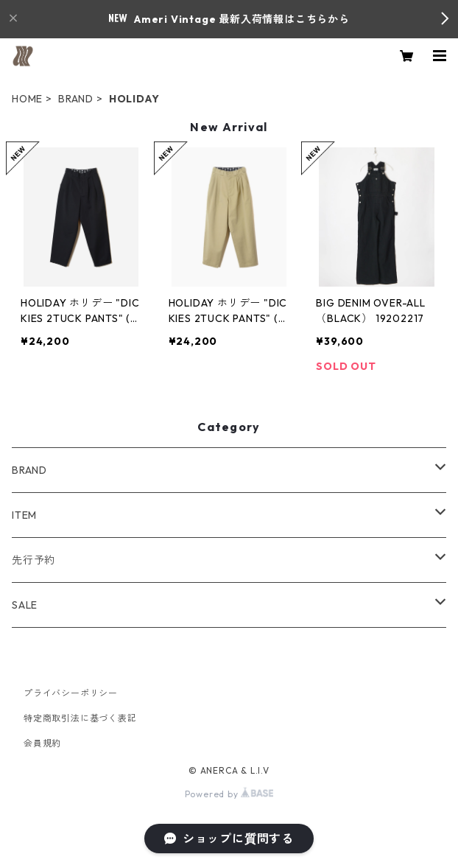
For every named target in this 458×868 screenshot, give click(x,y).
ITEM (24, 515)
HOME (27, 99)
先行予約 (34, 560)
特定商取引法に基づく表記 (80, 718)
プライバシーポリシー (71, 693)
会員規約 (42, 743)
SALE (25, 605)
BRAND (76, 99)
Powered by (229, 794)
